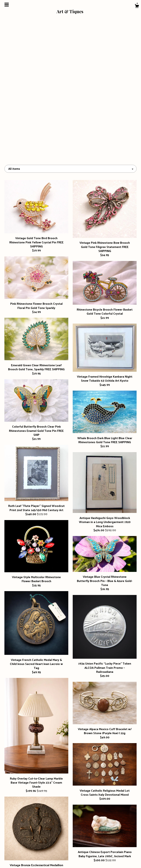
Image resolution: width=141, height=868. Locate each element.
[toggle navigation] (7, 5)
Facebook (71, 848)
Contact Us (25, 860)
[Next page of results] (96, 807)
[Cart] (137, 6)
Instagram (70, 842)
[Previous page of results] (45, 807)
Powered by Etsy (116, 854)
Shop (25, 842)
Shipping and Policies (25, 854)
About (25, 848)
